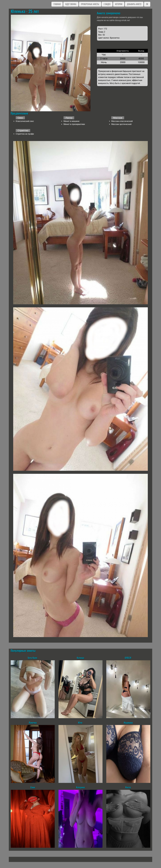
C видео (107, 4)
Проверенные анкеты (90, 4)
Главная (57, 4)
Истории (119, 4)
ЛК (147, 4)
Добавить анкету (134, 4)
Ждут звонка (71, 4)
